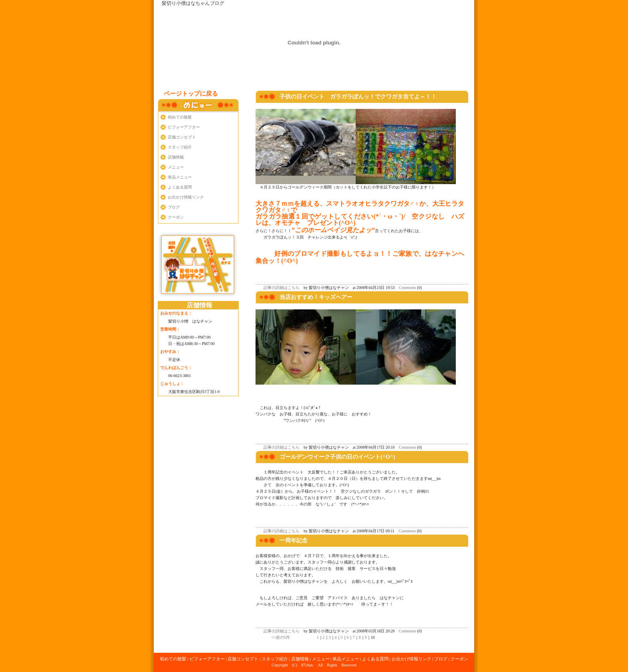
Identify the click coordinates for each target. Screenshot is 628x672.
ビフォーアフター (184, 127)
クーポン (176, 217)
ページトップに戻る (191, 94)
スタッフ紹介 (180, 147)
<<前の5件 (280, 637)
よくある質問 (180, 187)
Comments (408, 288)
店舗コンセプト (182, 137)
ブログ (174, 207)
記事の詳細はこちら (282, 288)
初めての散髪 (180, 117)
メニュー (176, 167)
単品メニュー (180, 177)
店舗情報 (176, 157)
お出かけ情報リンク (186, 197)
